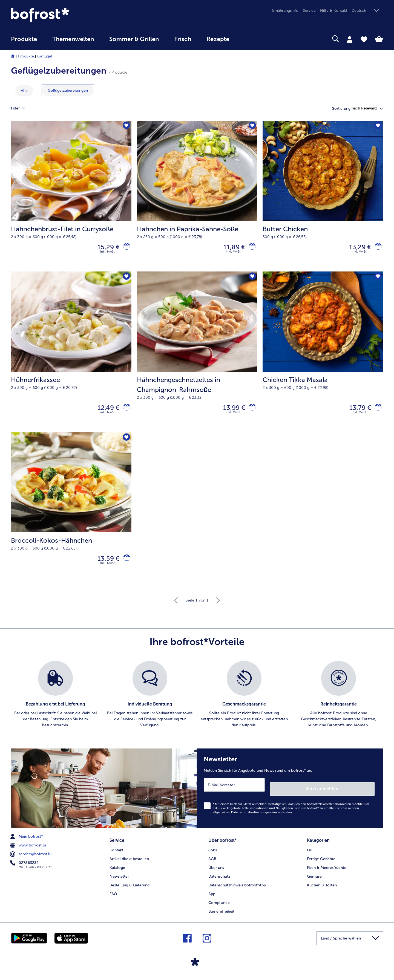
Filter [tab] (21, 108)
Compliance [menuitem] (219, 904)
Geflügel (45, 56)
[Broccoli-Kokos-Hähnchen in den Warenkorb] (125, 565)
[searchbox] (248, 39)
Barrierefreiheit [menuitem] (221, 913)
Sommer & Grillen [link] (134, 39)
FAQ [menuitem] (113, 895)
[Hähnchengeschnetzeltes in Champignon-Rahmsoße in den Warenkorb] (250, 411)
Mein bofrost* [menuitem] (27, 840)
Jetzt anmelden (351, 792)
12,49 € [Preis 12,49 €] (105, 411)
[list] (197, 702)
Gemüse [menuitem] (314, 878)
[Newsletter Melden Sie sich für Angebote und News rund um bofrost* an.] (290, 793)
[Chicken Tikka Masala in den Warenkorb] (376, 411)
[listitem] (55, 702)
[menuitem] (24, 42)
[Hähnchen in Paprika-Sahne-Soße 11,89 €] (197, 197)
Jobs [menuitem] (213, 852)
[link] (67, 15)
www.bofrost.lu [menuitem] (28, 849)
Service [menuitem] (309, 11)
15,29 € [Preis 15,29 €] (105, 248)
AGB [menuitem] (212, 860)
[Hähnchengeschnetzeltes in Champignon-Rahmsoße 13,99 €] (197, 355)
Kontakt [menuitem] (116, 852)
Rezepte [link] (218, 39)
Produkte (26, 56)
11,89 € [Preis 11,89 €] (230, 248)
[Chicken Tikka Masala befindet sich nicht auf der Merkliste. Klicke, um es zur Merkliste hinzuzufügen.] (377, 280)
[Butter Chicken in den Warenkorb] (376, 248)
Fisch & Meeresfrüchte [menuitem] (327, 869)
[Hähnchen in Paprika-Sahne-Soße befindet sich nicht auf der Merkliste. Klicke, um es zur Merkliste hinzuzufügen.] (251, 127)
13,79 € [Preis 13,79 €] (356, 411)
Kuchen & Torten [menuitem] (322, 887)
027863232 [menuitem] (25, 866)
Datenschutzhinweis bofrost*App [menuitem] (237, 887)
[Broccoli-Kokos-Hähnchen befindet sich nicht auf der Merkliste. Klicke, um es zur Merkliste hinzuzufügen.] (126, 443)
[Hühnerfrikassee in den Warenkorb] (125, 411)
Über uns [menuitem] (216, 869)
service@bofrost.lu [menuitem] (31, 857)
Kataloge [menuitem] (117, 869)
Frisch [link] (183, 39)
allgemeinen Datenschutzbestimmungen (242, 816)
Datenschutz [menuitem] (219, 878)
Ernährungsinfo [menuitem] (285, 11)
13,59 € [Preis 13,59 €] (105, 565)
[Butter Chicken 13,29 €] (323, 197)
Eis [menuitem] (309, 852)
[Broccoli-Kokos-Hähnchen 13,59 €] (71, 514)
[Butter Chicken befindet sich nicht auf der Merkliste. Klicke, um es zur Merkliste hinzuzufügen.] (377, 127)
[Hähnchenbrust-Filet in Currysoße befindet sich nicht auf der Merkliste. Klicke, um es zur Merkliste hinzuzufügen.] (126, 127)
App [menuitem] (212, 895)
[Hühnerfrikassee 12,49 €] (71, 355)
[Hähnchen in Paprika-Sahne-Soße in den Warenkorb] (250, 248)
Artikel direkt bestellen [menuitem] (129, 860)
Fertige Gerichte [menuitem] (321, 860)
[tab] (350, 39)
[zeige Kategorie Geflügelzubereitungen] (68, 90)
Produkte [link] (24, 39)
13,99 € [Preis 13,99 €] (230, 411)
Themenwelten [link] (73, 39)
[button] (367, 11)
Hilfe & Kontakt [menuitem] (334, 11)
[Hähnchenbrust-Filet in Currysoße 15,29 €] (71, 197)
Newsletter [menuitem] (119, 878)
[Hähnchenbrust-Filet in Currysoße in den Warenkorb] (125, 248)
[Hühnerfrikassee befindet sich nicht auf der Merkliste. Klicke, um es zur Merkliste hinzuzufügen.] (126, 280)
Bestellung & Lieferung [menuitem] (130, 887)
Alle (24, 91)
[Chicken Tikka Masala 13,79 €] (323, 355)
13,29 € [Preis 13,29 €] (356, 248)
